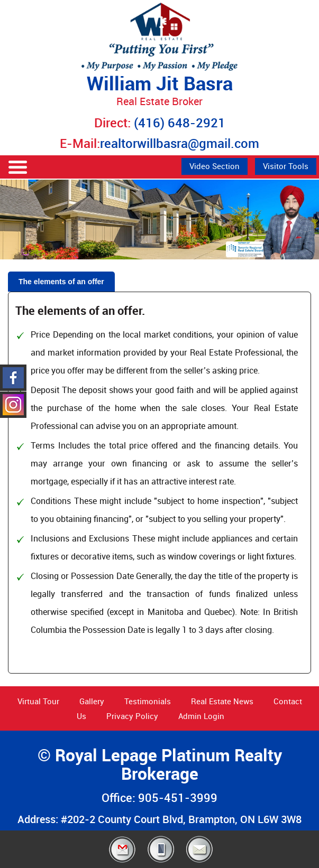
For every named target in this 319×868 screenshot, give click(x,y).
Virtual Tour (38, 701)
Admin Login (201, 716)
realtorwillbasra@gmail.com (180, 143)
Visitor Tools (286, 166)
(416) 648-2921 (180, 123)
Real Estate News (222, 701)
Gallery (92, 701)
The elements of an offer (61, 282)
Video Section (215, 166)
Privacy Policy (132, 716)
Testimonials (148, 701)
